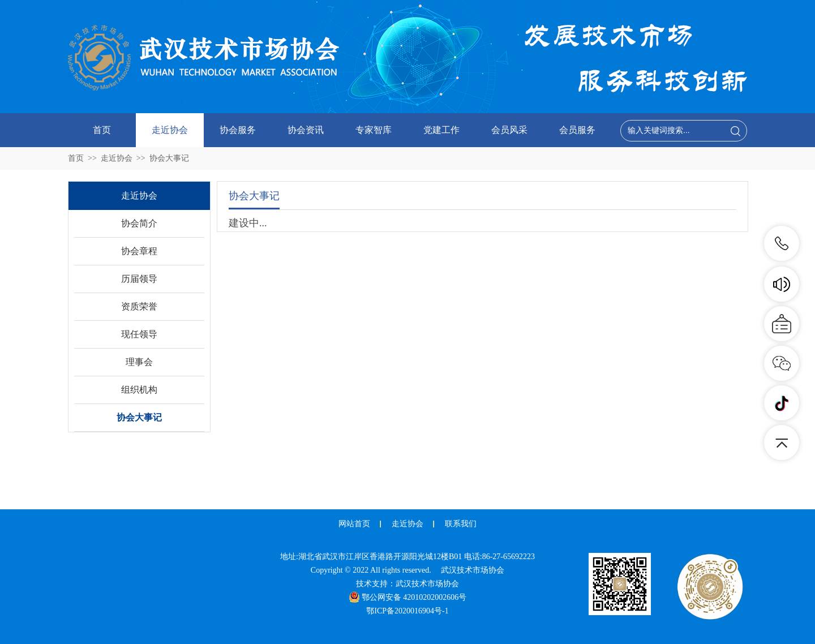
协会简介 (139, 223)
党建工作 (441, 130)
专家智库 (374, 130)
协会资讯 (306, 130)
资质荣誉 (139, 306)
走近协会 (170, 130)
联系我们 (461, 524)
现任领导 (139, 334)
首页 (102, 130)
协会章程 (139, 251)
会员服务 (577, 130)
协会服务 (238, 130)
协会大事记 (169, 158)
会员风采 (509, 130)
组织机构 (139, 390)
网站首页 (354, 524)
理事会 (139, 362)
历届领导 (139, 279)
